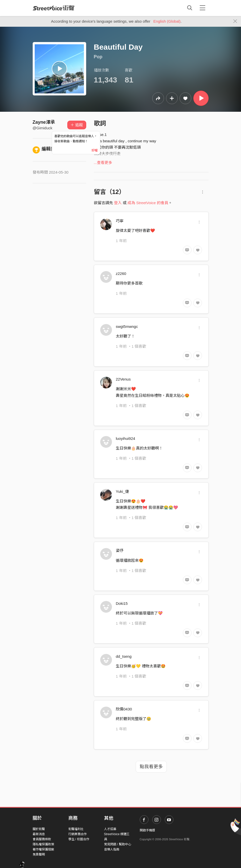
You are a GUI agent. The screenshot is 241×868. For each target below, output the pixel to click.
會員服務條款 (42, 839)
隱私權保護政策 (43, 844)
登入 (118, 203)
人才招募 (110, 829)
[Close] (235, 21)
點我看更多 (151, 767)
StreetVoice (54, 8)
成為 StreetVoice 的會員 (148, 203)
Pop (98, 57)
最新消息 (39, 834)
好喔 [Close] (95, 150)
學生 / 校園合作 (79, 839)
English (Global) (167, 21)
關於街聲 (39, 829)
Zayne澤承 (44, 122)
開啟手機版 (147, 830)
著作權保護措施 (43, 849)
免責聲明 (39, 855)
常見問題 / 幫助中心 (118, 844)
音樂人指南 (112, 849)
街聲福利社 (76, 829)
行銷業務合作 (78, 834)
